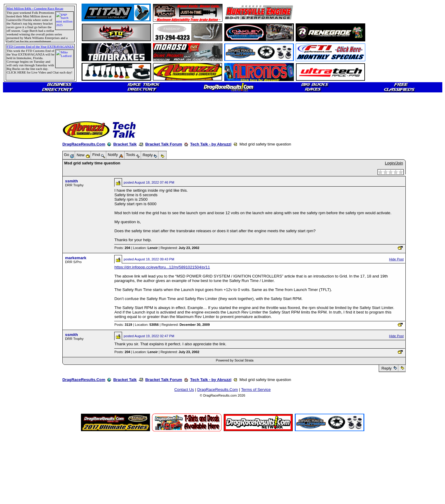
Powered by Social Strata (235, 360)
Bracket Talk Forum (164, 144)
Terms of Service (256, 390)
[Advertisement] (25, 217)
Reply (386, 368)
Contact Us (184, 390)
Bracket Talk (125, 144)
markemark (76, 258)
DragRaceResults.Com (84, 144)
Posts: (122, 248)
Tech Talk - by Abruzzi (211, 144)
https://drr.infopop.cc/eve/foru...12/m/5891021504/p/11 (162, 267)
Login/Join (394, 163)
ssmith (72, 181)
